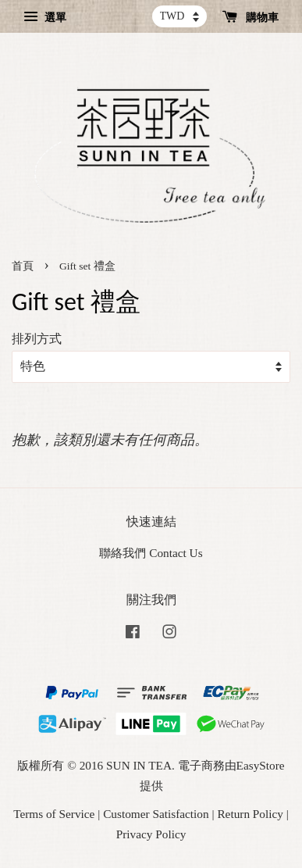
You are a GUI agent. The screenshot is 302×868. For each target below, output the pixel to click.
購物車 (251, 18)
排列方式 (37, 339)
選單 (45, 18)
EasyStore (261, 765)
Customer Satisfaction (156, 814)
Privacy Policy (151, 834)
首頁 (23, 266)
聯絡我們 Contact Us (151, 553)
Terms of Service (54, 814)
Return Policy (250, 814)
